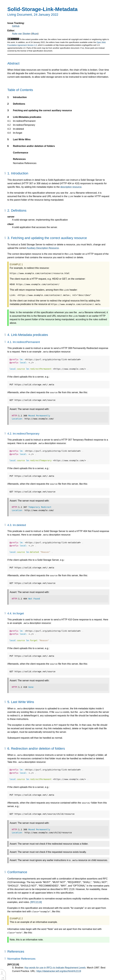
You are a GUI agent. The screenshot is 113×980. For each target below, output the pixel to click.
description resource (71, 187)
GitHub (16, 26)
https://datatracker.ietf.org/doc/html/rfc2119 (59, 971)
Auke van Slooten (21, 34)
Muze (35, 34)
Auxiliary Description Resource (43, 248)
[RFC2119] (36, 902)
